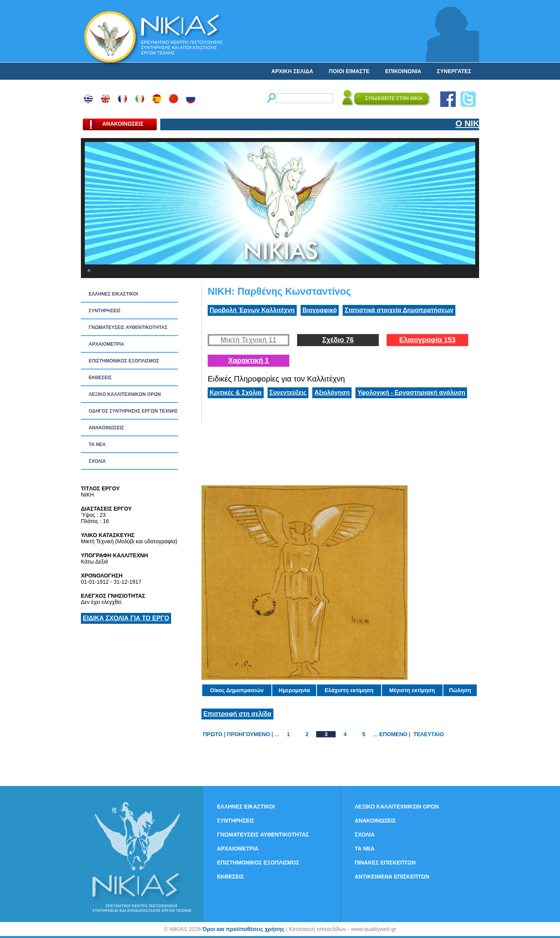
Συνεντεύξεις (288, 393)
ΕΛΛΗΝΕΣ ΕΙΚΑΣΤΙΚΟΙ (113, 294)
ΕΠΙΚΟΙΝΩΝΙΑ (403, 71)
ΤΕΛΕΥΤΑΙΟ (429, 734)
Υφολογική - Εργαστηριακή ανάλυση (411, 393)
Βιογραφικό (320, 310)
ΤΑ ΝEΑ (97, 444)
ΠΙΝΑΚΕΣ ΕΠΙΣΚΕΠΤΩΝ (385, 863)
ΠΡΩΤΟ (213, 734)
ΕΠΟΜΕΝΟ (393, 734)
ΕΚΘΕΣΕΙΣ (100, 378)
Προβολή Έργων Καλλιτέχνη (252, 310)
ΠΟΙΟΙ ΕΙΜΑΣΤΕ (349, 71)
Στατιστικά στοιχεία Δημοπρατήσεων (399, 310)
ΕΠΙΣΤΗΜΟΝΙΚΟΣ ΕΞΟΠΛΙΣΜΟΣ (124, 361)
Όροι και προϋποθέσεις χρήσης (243, 929)
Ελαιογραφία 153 (427, 340)
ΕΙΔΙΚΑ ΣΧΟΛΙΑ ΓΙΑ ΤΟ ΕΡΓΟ (126, 618)
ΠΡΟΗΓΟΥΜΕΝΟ (249, 734)
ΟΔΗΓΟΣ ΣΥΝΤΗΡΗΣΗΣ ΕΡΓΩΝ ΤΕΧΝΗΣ (133, 411)
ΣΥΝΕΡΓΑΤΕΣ (454, 71)
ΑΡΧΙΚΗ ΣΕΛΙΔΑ (292, 71)
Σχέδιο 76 (338, 340)
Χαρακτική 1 (248, 360)
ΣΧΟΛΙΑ (97, 461)
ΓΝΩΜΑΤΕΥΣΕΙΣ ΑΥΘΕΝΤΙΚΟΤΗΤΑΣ (128, 327)
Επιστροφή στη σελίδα (237, 714)
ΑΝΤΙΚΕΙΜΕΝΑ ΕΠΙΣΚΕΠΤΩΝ (392, 877)
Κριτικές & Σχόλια (236, 393)
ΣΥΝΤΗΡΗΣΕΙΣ (105, 311)
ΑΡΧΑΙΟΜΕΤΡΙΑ (106, 344)
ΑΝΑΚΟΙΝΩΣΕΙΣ (106, 428)
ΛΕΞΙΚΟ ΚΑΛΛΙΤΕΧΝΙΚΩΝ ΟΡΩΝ (125, 394)
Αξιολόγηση (332, 393)
